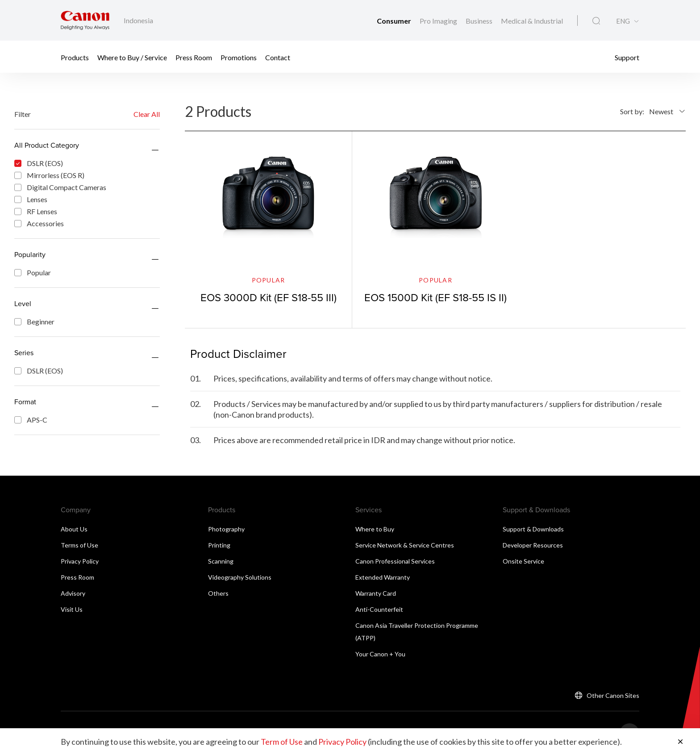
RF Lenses (36, 211)
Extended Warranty (383, 577)
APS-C (31, 420)
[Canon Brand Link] (85, 20)
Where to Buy (375, 529)
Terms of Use (79, 545)
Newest (661, 111)
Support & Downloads (533, 529)
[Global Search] (596, 21)
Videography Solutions (240, 577)
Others (218, 593)
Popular (33, 272)
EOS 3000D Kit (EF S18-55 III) (269, 297)
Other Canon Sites (613, 695)
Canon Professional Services (395, 561)
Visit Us (72, 609)
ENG (623, 21)
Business (480, 21)
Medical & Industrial (532, 21)
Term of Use (282, 742)
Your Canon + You (380, 654)
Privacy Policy (80, 561)
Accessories (39, 223)
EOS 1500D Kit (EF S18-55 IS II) (435, 297)
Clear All (147, 114)
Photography (226, 529)
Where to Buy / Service (132, 57)
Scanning (221, 561)
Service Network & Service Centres (405, 545)
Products (75, 57)
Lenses (31, 199)
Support (627, 57)
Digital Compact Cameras (60, 187)
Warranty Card (376, 593)
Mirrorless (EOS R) (49, 175)
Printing (219, 545)
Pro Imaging (439, 21)
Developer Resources (533, 545)
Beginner (34, 321)
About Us (74, 529)
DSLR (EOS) (39, 163)
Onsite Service (523, 561)
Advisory (73, 593)
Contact (278, 57)
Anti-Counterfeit (379, 609)
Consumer (395, 21)
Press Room (194, 57)
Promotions (239, 57)
